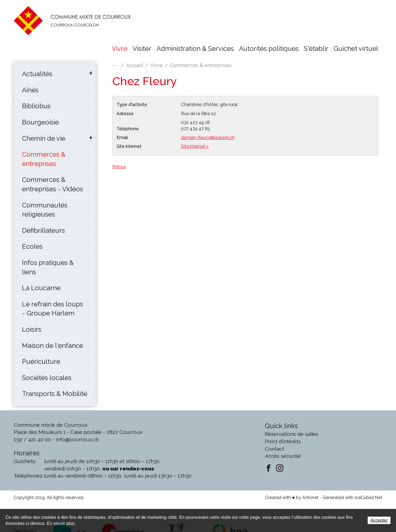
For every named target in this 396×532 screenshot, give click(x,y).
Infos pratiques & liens (48, 267)
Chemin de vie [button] (44, 138)
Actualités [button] (37, 74)
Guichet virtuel (356, 49)
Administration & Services (195, 49)
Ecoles (32, 246)
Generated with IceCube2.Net (352, 498)
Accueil (134, 65)
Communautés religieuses (45, 210)
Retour (119, 167)
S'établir (316, 49)
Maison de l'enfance (53, 346)
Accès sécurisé (283, 456)
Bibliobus (36, 106)
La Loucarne (41, 288)
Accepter (379, 520)
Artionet (310, 498)
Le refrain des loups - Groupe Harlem (53, 309)
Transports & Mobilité (55, 394)
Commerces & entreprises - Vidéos (53, 184)
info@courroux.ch (77, 439)
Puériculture (41, 361)
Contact (274, 449)
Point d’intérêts (283, 441)
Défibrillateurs (43, 230)
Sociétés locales (47, 378)
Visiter (142, 49)
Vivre (119, 49)
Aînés (30, 90)
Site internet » (195, 146)
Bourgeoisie (40, 122)
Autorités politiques (269, 49)
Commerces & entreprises (44, 159)
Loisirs (32, 329)
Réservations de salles (292, 434)
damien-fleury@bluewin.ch (208, 138)
